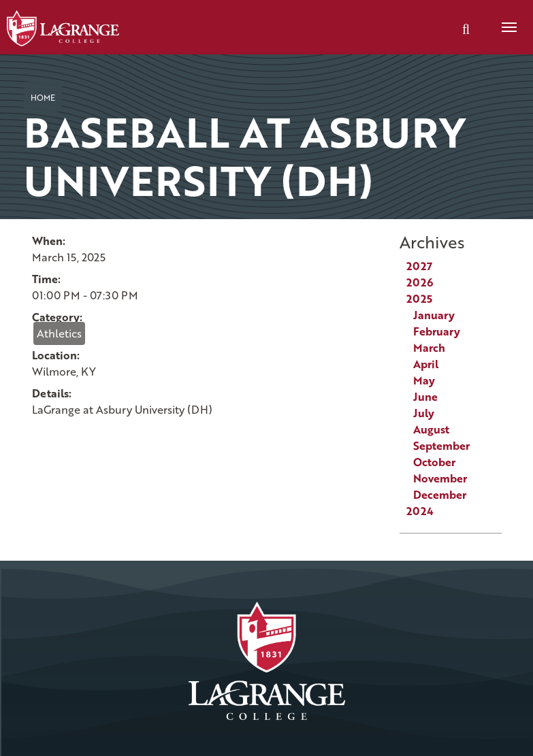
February (437, 331)
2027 (419, 266)
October (434, 462)
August (431, 429)
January (434, 315)
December (440, 495)
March (429, 348)
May (424, 380)
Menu (504, 20)
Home (43, 97)
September (441, 446)
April (426, 364)
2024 (420, 511)
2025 (419, 299)
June (425, 397)
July (424, 413)
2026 (420, 282)
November (440, 478)
